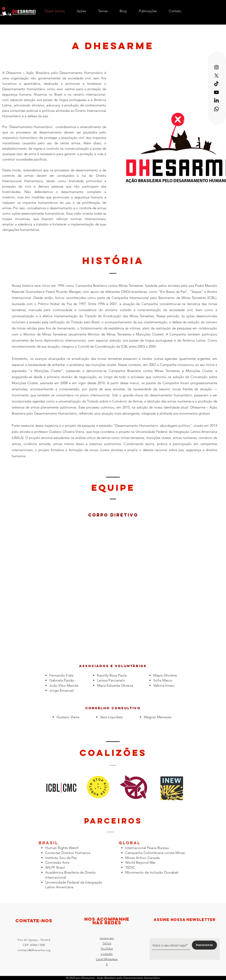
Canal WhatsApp (107, 959)
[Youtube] (216, 92)
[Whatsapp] (216, 109)
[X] (216, 76)
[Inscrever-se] (204, 945)
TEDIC (130, 867)
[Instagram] (216, 67)
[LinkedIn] (216, 101)
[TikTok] (216, 84)
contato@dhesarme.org (34, 950)
